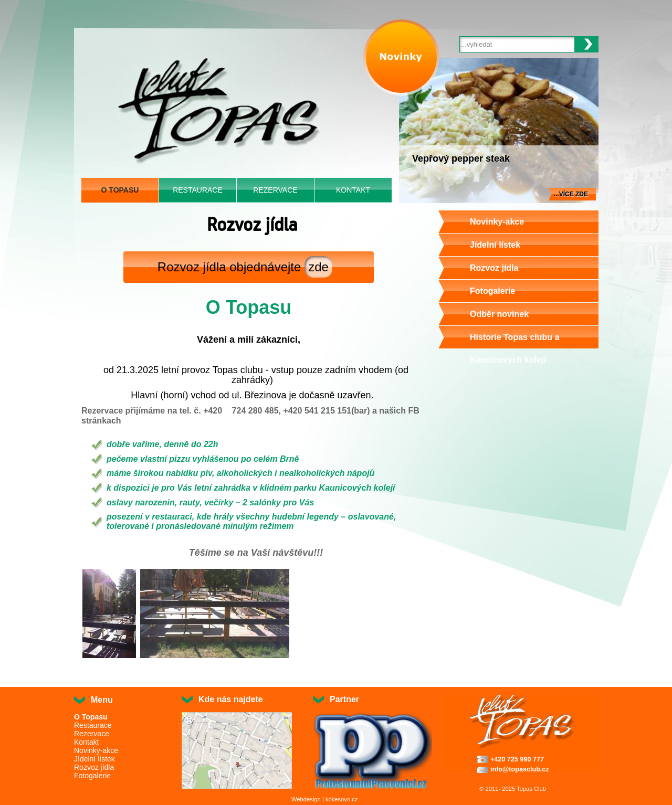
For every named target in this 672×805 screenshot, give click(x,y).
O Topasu (120, 190)
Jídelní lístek (495, 245)
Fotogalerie (492, 291)
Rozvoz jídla (494, 268)
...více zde (571, 194)
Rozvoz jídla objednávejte (245, 267)
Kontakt (353, 190)
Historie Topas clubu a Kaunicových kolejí (514, 348)
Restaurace (198, 190)
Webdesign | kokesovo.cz (324, 799)
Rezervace (275, 190)
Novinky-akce (497, 222)
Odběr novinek (499, 314)
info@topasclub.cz (520, 769)
